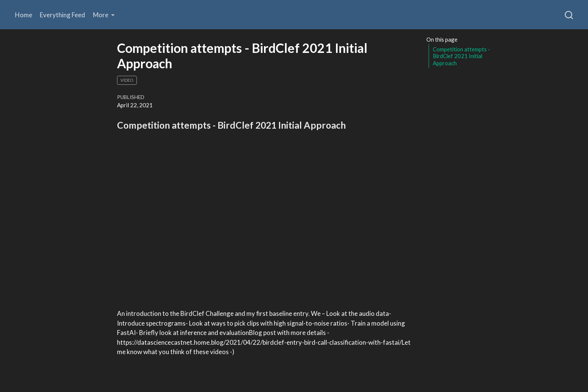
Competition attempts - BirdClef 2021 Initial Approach (461, 56)
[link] (104, 15)
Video (127, 80)
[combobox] (569, 15)
